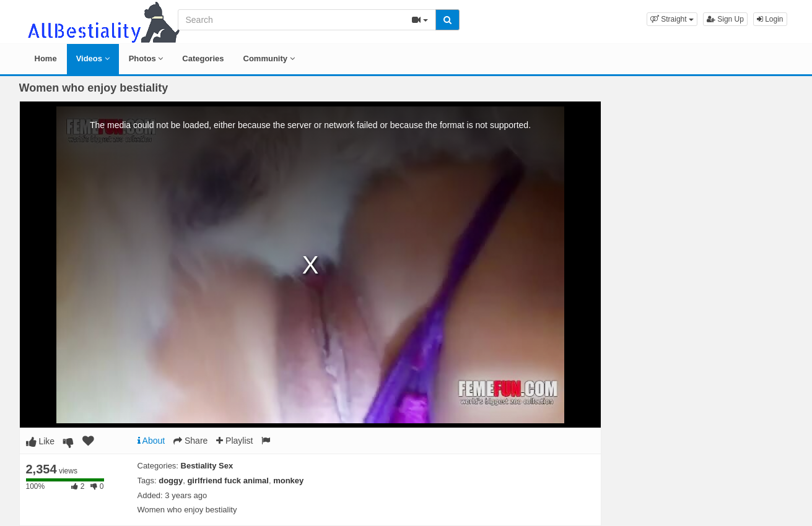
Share (190, 441)
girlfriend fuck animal (228, 481)
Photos (146, 58)
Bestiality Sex (207, 466)
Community (269, 58)
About (151, 441)
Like (41, 441)
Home (46, 58)
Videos (93, 58)
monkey (288, 481)
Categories (203, 58)
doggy (171, 481)
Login (770, 19)
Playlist (234, 441)
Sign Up (725, 19)
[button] (672, 19)
